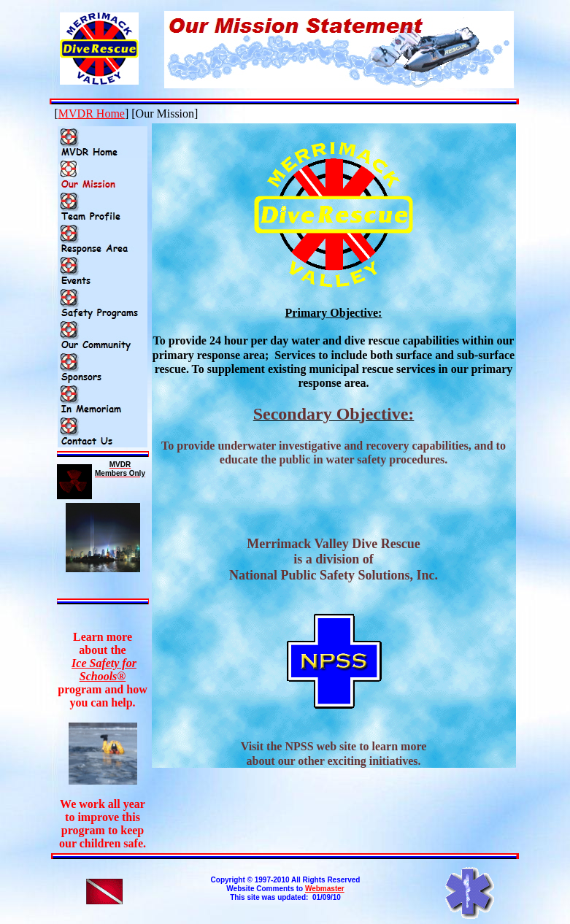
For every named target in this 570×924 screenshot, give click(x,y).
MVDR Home (92, 113)
